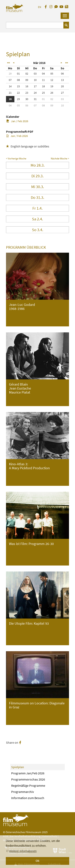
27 (62, 93)
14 (10, 86)
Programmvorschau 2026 (28, 779)
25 (43, 93)
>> (67, 63)
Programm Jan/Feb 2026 (28, 773)
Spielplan (18, 767)
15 (18, 86)
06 (62, 74)
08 (18, 80)
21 (10, 93)
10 (35, 80)
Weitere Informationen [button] (23, 851)
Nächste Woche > (60, 159)
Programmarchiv (22, 792)
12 (52, 80)
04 (43, 74)
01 (18, 74)
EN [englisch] (39, 7)
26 (52, 93)
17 (35, 86)
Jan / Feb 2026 (17, 121)
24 (35, 93)
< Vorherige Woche (16, 159)
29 (10, 74)
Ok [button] (37, 861)
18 (43, 86)
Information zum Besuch (28, 798)
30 (27, 99)
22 (18, 93)
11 (43, 80)
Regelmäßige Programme (28, 786)
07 (10, 80)
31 (35, 99)
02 (27, 74)
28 (10, 99)
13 (62, 80)
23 (27, 93)
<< (8, 63)
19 (52, 86)
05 (52, 74)
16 (27, 86)
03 (35, 74)
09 (27, 80)
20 (62, 86)
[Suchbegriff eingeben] (35, 25)
